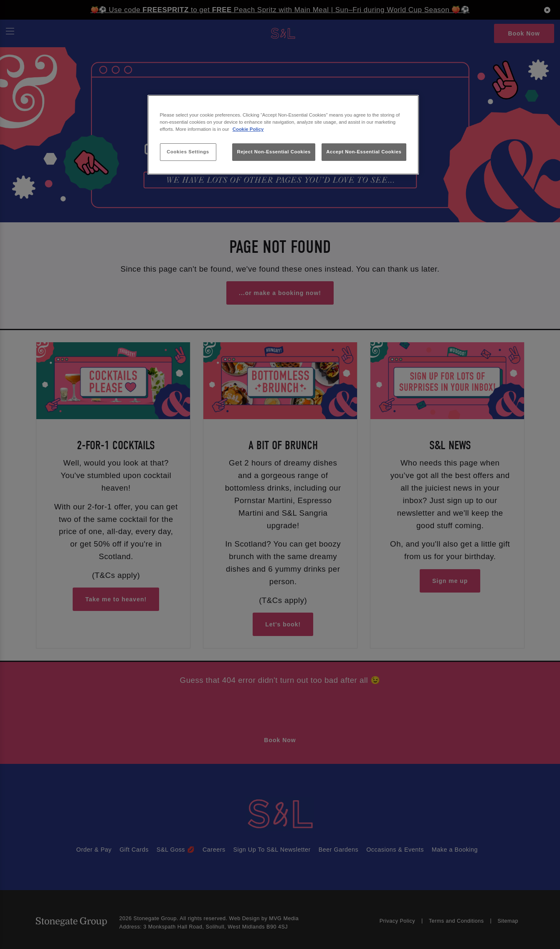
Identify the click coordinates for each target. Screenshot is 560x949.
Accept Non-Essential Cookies (364, 152)
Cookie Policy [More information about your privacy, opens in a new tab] (248, 129)
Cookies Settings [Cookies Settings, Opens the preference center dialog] (188, 152)
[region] (283, 135)
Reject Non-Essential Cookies (274, 152)
